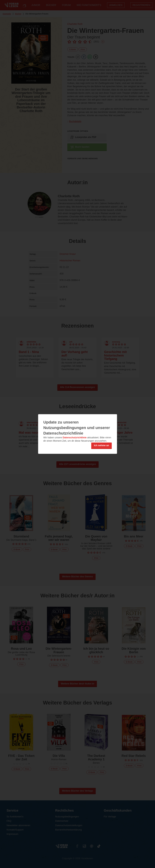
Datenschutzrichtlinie (75, 438)
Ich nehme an (101, 445)
